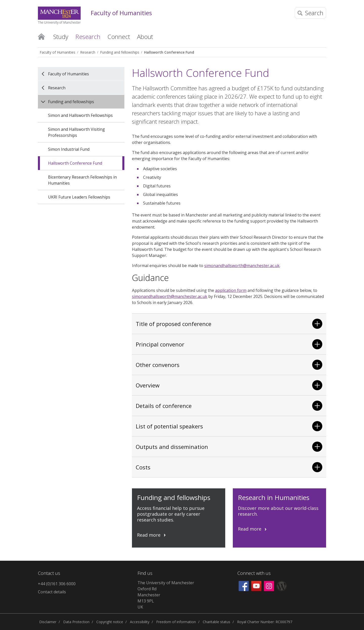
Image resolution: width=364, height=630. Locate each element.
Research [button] (88, 37)
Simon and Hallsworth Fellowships (80, 115)
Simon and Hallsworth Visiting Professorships (76, 132)
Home (41, 36)
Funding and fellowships (120, 52)
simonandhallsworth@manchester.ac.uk (242, 266)
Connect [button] (119, 37)
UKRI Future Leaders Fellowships (79, 197)
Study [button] (61, 37)
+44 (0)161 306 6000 (57, 584)
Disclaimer (48, 622)
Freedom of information (176, 622)
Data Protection (76, 622)
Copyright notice (110, 622)
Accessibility (140, 622)
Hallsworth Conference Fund (169, 52)
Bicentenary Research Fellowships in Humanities (82, 180)
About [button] (145, 37)
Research (88, 52)
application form (231, 290)
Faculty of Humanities (121, 13)
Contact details (52, 592)
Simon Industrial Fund (69, 149)
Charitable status (217, 622)
